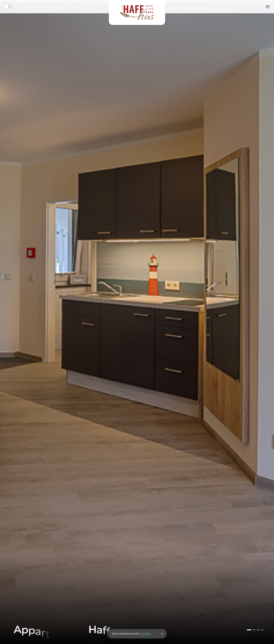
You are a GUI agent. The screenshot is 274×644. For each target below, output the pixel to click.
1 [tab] (249, 630)
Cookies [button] (146, 634)
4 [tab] (262, 630)
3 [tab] (258, 630)
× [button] (162, 634)
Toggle (8, 7)
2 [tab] (254, 630)
